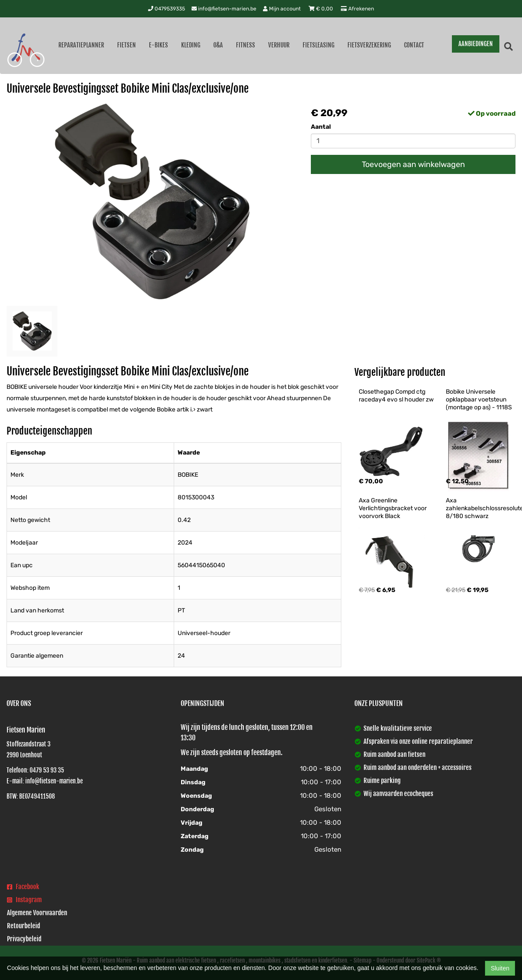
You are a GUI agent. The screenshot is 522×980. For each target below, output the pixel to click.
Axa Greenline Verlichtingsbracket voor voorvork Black (393, 508)
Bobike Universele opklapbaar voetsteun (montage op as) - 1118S (479, 400)
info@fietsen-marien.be (224, 9)
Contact (414, 45)
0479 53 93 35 (47, 770)
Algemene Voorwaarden (37, 913)
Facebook (23, 887)
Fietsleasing (318, 45)
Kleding (191, 45)
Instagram (24, 900)
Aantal (321, 127)
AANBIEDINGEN (476, 44)
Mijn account (283, 9)
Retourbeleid (24, 926)
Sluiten (500, 968)
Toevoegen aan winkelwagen (413, 164)
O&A (218, 45)
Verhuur (279, 45)
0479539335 (167, 9)
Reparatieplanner (81, 45)
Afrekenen (357, 9)
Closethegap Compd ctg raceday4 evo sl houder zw (396, 396)
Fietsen (126, 45)
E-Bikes (158, 45)
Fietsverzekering (369, 45)
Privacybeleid (24, 939)
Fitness (246, 45)
